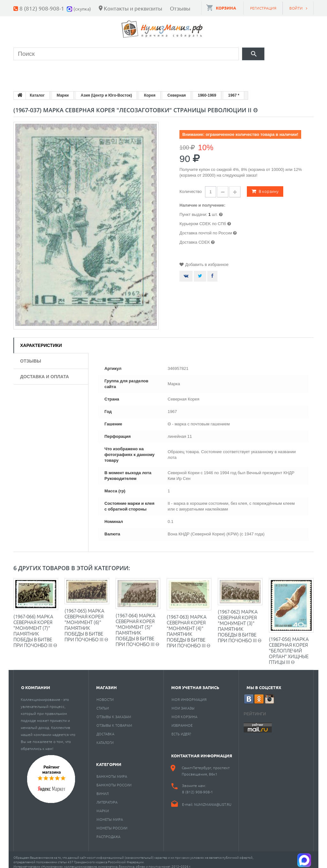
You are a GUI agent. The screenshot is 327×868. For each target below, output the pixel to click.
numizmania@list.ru (213, 799)
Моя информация (189, 695)
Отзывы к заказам (114, 712)
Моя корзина (184, 712)
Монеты (32, 72)
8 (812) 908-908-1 (42, 8)
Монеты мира (110, 814)
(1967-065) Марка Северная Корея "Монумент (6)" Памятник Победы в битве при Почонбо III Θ (86, 620)
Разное (250, 72)
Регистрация (263, 8)
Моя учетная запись (195, 683)
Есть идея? (181, 729)
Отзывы (180, 8)
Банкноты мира (112, 771)
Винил (103, 789)
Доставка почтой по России (206, 228)
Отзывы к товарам (114, 720)
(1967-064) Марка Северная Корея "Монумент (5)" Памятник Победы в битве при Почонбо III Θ (137, 625)
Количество (191, 187)
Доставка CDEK (195, 237)
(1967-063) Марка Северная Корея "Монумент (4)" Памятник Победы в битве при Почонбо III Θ (189, 626)
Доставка (105, 729)
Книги (159, 72)
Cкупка (291, 72)
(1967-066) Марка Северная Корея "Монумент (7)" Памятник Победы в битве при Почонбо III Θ (35, 626)
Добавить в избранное (207, 260)
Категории (109, 759)
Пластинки (204, 72)
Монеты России (112, 823)
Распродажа (108, 832)
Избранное (182, 720)
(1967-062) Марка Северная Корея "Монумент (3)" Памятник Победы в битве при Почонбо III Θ (240, 621)
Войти (296, 8)
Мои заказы (183, 703)
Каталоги (105, 738)
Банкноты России (114, 780)
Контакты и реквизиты (133, 8)
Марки (122, 72)
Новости (105, 695)
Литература (107, 797)
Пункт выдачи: (193, 210)
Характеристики (41, 341)
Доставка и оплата (45, 372)
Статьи (103, 703)
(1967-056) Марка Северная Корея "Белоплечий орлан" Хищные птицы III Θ (289, 646)
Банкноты (78, 72)
